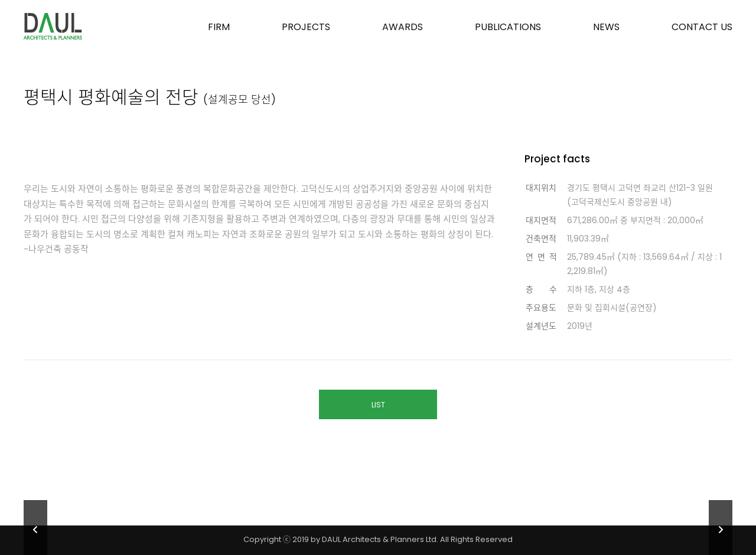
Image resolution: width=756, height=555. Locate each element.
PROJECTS (306, 27)
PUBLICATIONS (508, 27)
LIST (378, 405)
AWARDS (403, 27)
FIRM (219, 27)
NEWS (606, 27)
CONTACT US (702, 27)
